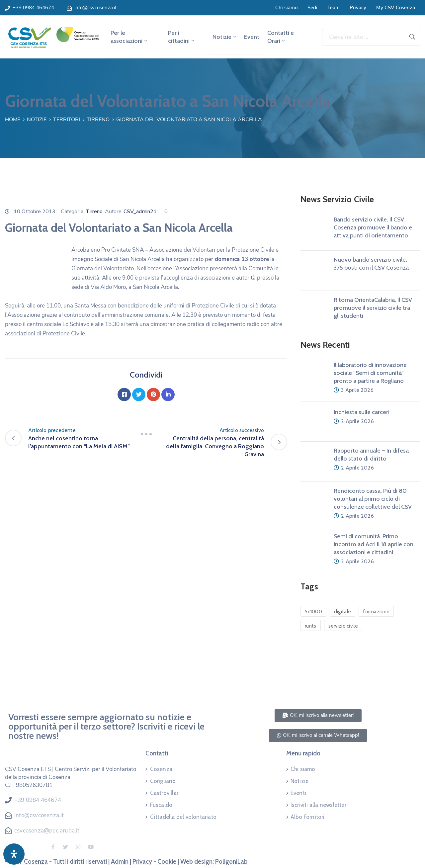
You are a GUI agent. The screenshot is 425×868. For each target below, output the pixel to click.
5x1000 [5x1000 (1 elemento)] (313, 612)
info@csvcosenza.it (95, 8)
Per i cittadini (182, 37)
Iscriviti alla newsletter (318, 805)
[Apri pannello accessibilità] (14, 854)
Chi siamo (286, 8)
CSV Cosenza (29, 862)
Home (13, 120)
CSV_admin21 (140, 212)
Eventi (252, 37)
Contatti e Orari (281, 37)
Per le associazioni (129, 37)
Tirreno (98, 120)
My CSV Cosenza (396, 8)
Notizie (225, 37)
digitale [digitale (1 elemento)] (342, 612)
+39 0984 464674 (33, 8)
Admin (120, 862)
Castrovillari (165, 793)
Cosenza (161, 769)
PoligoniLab (231, 862)
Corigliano (163, 781)
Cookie (167, 862)
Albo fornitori (308, 817)
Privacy (358, 8)
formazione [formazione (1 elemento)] (376, 612)
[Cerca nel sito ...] (363, 37)
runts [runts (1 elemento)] (311, 626)
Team (334, 8)
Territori (67, 120)
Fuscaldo (161, 805)
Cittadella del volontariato (183, 817)
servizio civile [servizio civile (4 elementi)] (343, 626)
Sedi (312, 8)
